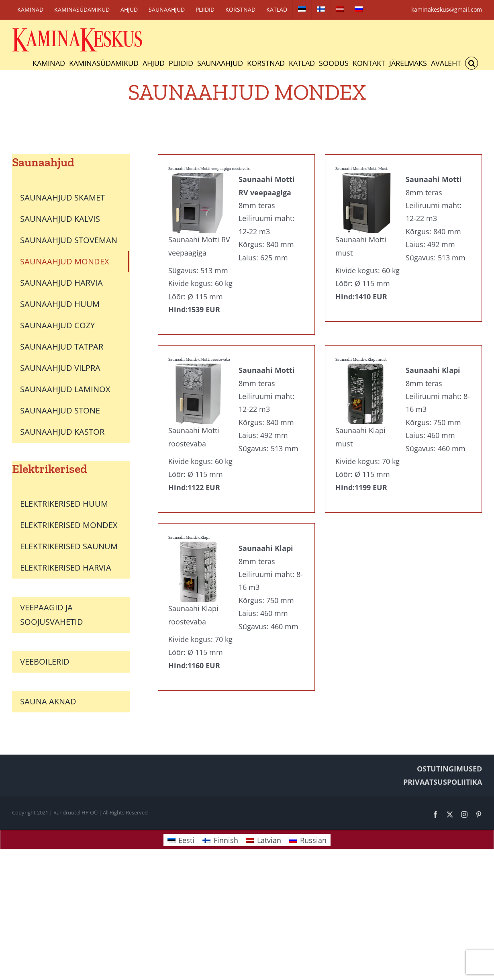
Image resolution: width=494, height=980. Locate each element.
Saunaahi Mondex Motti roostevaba (212, 346)
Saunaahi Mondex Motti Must (355, 169)
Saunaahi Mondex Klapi (189, 536)
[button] (472, 63)
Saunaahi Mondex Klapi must (367, 346)
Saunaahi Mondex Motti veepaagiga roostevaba (209, 169)
